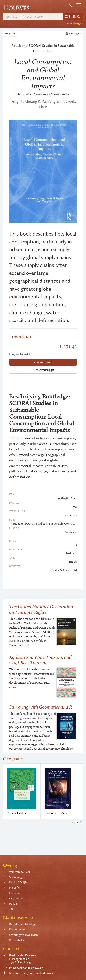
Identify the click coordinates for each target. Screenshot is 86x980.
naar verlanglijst (43, 370)
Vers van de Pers (20, 872)
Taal (12, 909)
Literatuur (15, 893)
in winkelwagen (43, 362)
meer (77, 822)
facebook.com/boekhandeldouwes (31, 973)
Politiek (14, 904)
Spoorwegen (17, 877)
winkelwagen (75, 23)
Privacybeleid (17, 940)
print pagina (73, 34)
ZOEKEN (73, 17)
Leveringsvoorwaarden (23, 935)
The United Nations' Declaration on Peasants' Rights (41, 609)
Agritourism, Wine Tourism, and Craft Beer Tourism (40, 660)
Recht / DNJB (18, 882)
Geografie (10, 33)
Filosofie (14, 888)
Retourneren (17, 929)
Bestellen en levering (22, 924)
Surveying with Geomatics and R (41, 707)
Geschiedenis (17, 898)
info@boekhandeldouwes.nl (27, 968)
